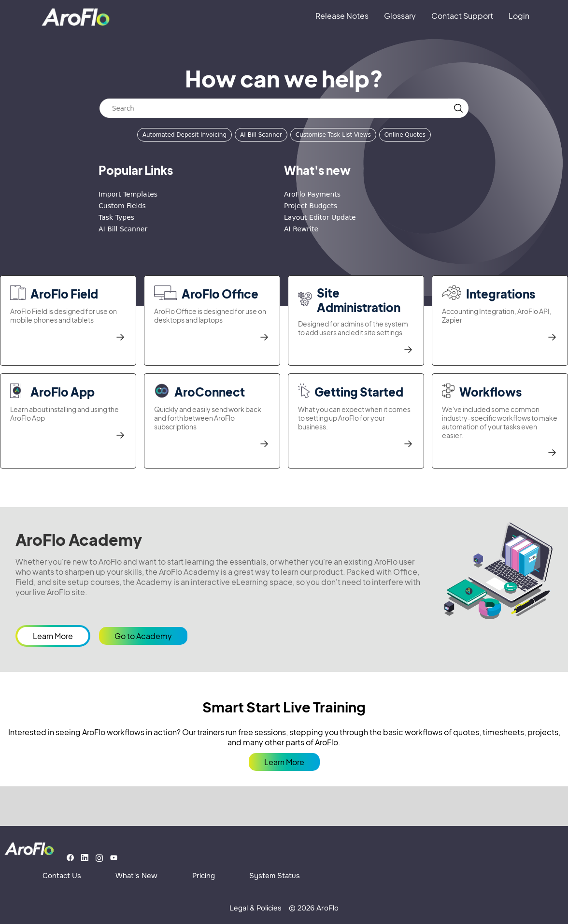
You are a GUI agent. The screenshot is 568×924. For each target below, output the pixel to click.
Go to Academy (143, 636)
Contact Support (462, 16)
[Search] (274, 108)
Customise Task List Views (333, 135)
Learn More (53, 636)
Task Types (116, 217)
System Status (275, 876)
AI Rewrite (301, 229)
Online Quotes (405, 135)
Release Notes (342, 16)
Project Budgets (311, 206)
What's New (136, 876)
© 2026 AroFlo (314, 908)
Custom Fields (122, 206)
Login (519, 16)
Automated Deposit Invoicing (185, 135)
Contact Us (62, 876)
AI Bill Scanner (261, 135)
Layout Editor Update (320, 217)
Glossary (400, 16)
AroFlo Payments (312, 194)
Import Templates (128, 194)
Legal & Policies (256, 908)
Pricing (204, 876)
